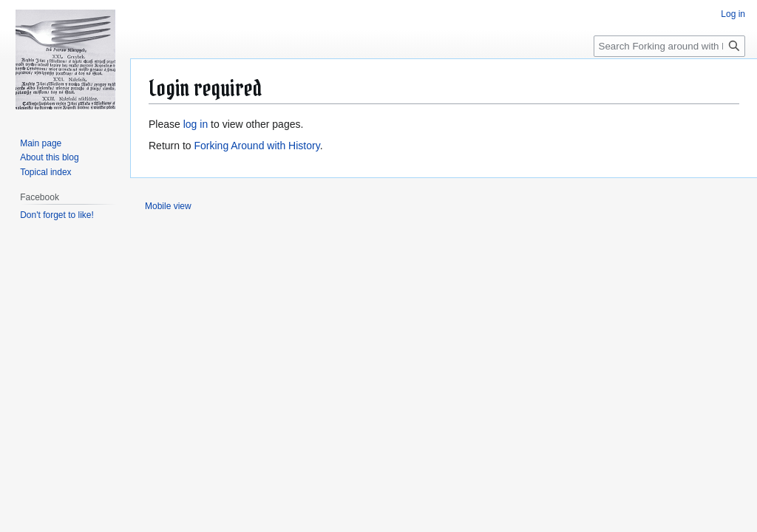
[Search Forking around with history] (669, 46)
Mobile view (168, 206)
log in (196, 124)
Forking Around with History (257, 146)
